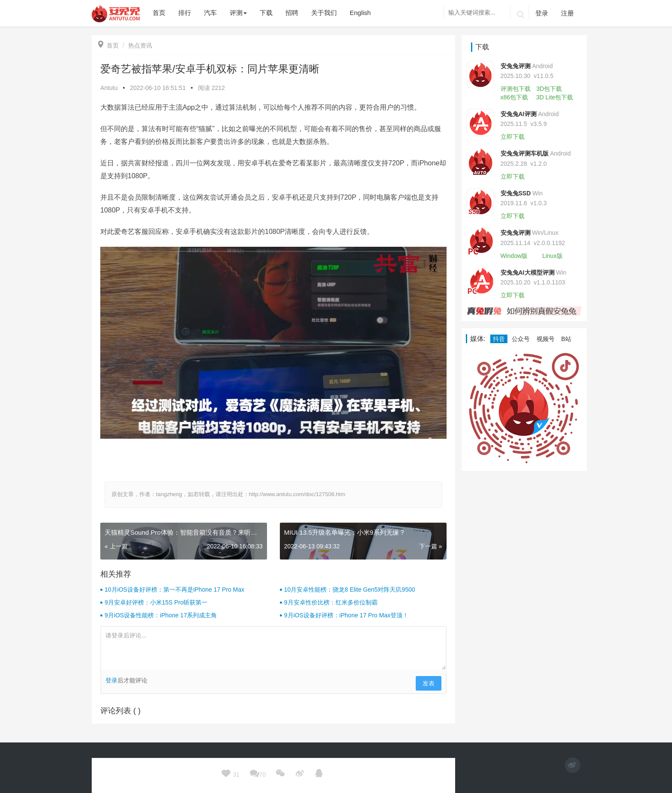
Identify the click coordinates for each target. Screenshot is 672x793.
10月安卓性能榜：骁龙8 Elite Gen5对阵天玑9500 (350, 590)
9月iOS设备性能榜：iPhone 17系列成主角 (161, 615)
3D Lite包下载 (555, 97)
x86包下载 (514, 97)
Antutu (109, 88)
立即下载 (513, 137)
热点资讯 (140, 45)
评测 (238, 13)
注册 (567, 13)
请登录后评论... (273, 648)
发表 (429, 683)
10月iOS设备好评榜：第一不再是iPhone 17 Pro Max (174, 590)
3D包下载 (549, 89)
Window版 (514, 256)
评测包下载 (516, 89)
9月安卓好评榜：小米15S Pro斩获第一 (156, 602)
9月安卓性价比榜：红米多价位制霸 (331, 602)
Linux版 (552, 256)
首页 (108, 45)
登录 (542, 13)
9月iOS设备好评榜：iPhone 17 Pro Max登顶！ (346, 615)
